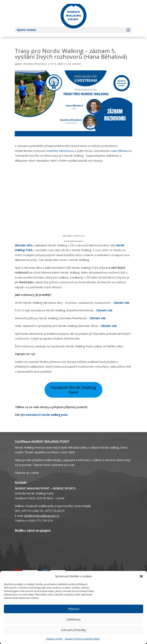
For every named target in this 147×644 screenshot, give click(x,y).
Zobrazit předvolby (73, 630)
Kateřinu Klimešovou (61, 151)
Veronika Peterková (35, 64)
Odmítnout (73, 619)
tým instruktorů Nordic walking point (44, 415)
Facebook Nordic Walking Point (73, 390)
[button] (141, 576)
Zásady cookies (54, 639)
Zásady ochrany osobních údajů (82, 639)
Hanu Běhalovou (121, 151)
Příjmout (74, 609)
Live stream (74, 64)
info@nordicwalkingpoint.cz (42, 516)
